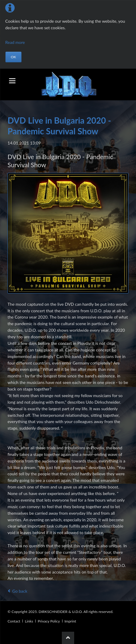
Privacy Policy (49, 621)
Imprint (70, 621)
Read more (15, 42)
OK (13, 57)
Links (29, 621)
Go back (20, 591)
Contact (14, 621)
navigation (12, 81)
